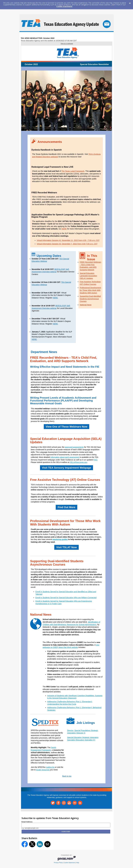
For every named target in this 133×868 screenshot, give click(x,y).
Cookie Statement (64, 6)
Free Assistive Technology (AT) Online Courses (65, 480)
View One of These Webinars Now (66, 427)
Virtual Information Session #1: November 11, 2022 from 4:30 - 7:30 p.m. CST (68, 240)
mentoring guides (60, 539)
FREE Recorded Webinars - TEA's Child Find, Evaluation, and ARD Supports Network (64, 359)
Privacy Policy (58, 863)
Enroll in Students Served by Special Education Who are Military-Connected (66, 598)
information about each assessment (65, 457)
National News (86, 305)
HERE (64, 229)
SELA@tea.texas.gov (78, 462)
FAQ (95, 460)
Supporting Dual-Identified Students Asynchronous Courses (90, 299)
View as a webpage (67, 44)
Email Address (27, 822)
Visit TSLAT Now (66, 547)
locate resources (43, 770)
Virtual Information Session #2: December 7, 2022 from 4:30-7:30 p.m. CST (67, 244)
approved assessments (74, 447)
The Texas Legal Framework (73, 171)
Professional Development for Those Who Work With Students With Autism (90, 290)
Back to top (67, 776)
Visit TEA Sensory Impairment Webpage (67, 468)
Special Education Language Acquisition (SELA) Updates (88, 276)
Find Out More (66, 507)
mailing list (50, 767)
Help (78, 863)
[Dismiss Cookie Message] (130, 2)
